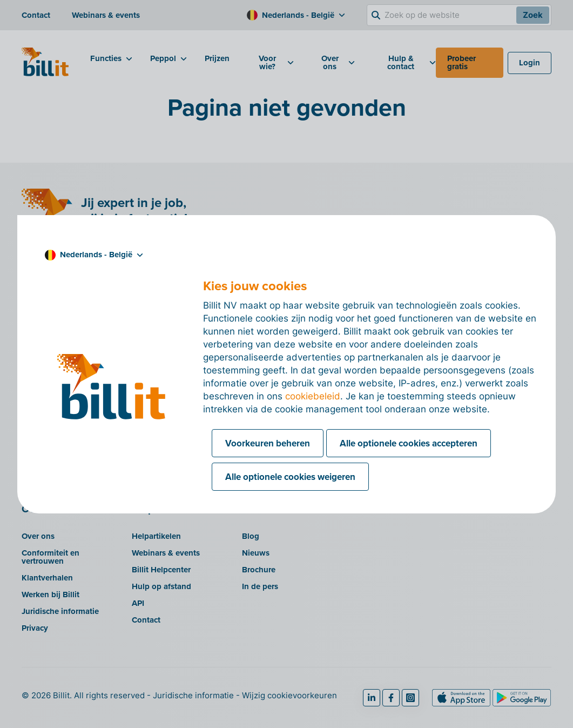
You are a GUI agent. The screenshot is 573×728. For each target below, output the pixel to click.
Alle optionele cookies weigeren (290, 477)
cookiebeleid (313, 396)
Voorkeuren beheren (268, 443)
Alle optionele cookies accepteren (409, 443)
